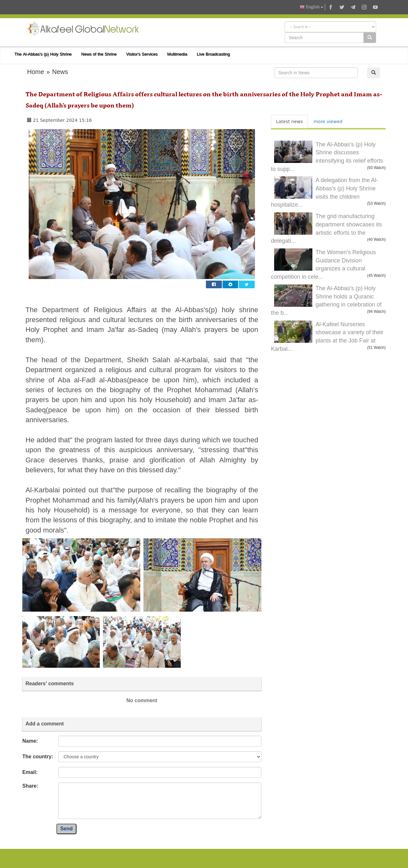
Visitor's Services (142, 54)
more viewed (328, 121)
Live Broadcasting (213, 54)
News (60, 72)
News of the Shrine (99, 54)
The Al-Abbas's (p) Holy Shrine (43, 54)
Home (36, 72)
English (311, 7)
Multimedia (177, 54)
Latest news (289, 121)
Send (66, 829)
